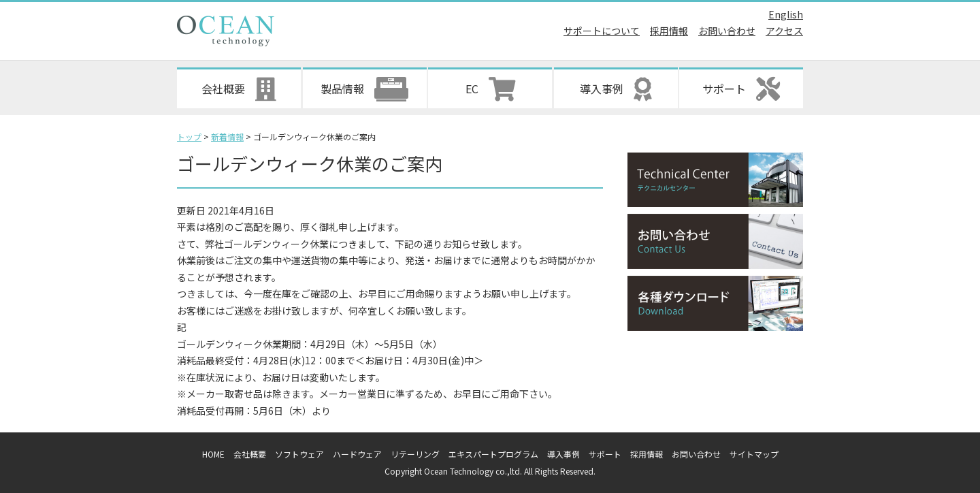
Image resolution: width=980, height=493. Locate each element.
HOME (213, 454)
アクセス (784, 31)
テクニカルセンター (715, 180)
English (786, 14)
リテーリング (415, 454)
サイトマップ (754, 454)
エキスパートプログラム (493, 454)
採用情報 (669, 31)
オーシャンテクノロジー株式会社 (226, 31)
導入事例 (563, 454)
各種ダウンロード (715, 303)
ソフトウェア (299, 454)
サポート (605, 454)
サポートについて (602, 31)
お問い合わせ (727, 31)
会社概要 (250, 454)
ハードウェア (357, 454)
